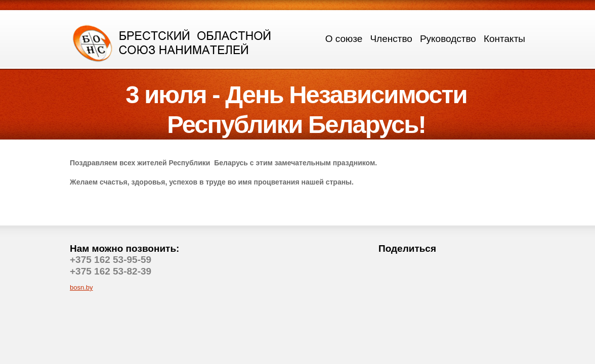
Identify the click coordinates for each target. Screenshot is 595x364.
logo (173, 42)
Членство (391, 39)
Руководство (448, 39)
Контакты (504, 39)
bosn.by (81, 287)
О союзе (344, 39)
